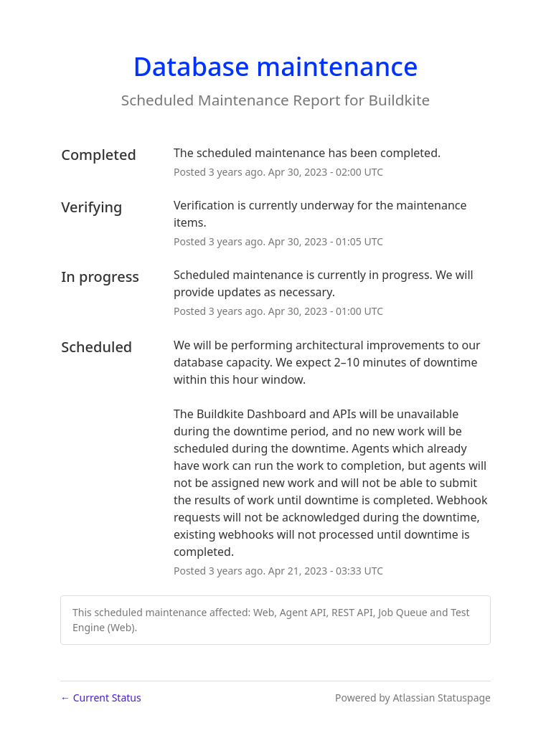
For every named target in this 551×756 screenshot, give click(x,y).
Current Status (101, 698)
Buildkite (400, 100)
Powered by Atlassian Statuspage (413, 698)
